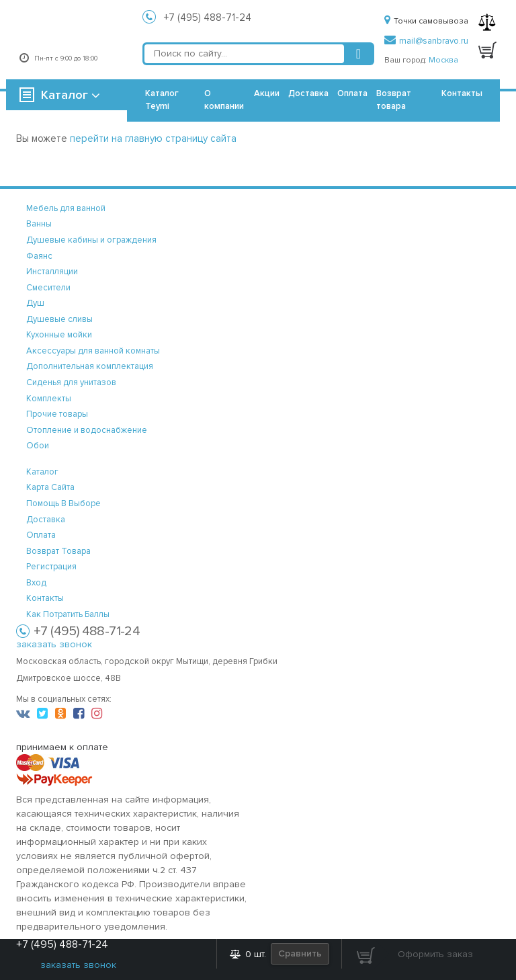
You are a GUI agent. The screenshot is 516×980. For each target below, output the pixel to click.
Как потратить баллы (68, 614)
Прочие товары (57, 414)
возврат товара (58, 551)
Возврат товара (394, 100)
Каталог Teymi (162, 100)
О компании (224, 100)
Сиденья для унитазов (71, 382)
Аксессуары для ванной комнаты (93, 351)
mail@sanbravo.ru (426, 41)
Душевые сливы (59, 319)
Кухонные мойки (59, 335)
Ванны (39, 224)
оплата (41, 535)
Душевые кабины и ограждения (91, 240)
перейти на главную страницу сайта (153, 138)
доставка (46, 520)
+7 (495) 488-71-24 (208, 17)
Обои (38, 446)
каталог (42, 472)
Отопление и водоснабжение (87, 430)
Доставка (308, 93)
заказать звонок (54, 644)
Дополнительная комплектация (90, 366)
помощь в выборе (63, 503)
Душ (35, 303)
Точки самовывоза (426, 21)
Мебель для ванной (66, 208)
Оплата (352, 93)
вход (36, 583)
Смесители (48, 288)
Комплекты (49, 399)
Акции (267, 93)
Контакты (462, 93)
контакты (45, 598)
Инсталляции (52, 272)
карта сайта (50, 487)
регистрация (51, 567)
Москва (443, 60)
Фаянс (39, 256)
